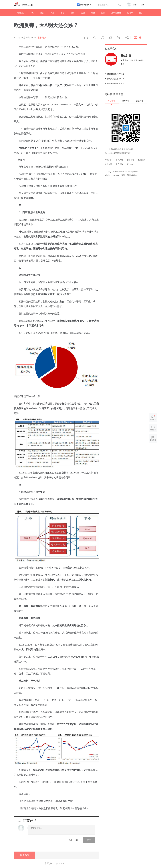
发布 (89, 840)
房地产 (130, 13)
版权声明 (108, 164)
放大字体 (102, 38)
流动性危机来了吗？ (116, 79)
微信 (118, 38)
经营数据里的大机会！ (117, 74)
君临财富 (42, 38)
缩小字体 (94, 38)
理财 (73, 13)
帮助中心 (130, 164)
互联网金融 (116, 13)
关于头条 (108, 160)
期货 (93, 13)
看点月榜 (140, 101)
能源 (103, 13)
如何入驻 (119, 160)
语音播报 (86, 38)
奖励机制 (142, 160)
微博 (110, 38)
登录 (70, 840)
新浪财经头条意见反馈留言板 (121, 149)
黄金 (83, 13)
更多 (141, 13)
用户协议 (119, 164)
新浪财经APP (86, 5)
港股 (42, 13)
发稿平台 (130, 160)
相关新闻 (24, 855)
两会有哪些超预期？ (116, 83)
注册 (142, 5)
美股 (52, 13)
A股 (32, 13)
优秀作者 (126, 101)
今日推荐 (112, 101)
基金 (63, 13)
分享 (126, 38)
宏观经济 (21, 13)
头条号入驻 (111, 49)
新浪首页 (153, 418)
